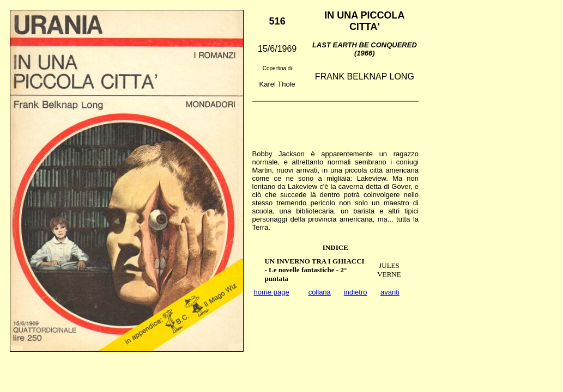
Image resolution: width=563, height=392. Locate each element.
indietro (356, 292)
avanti (390, 292)
